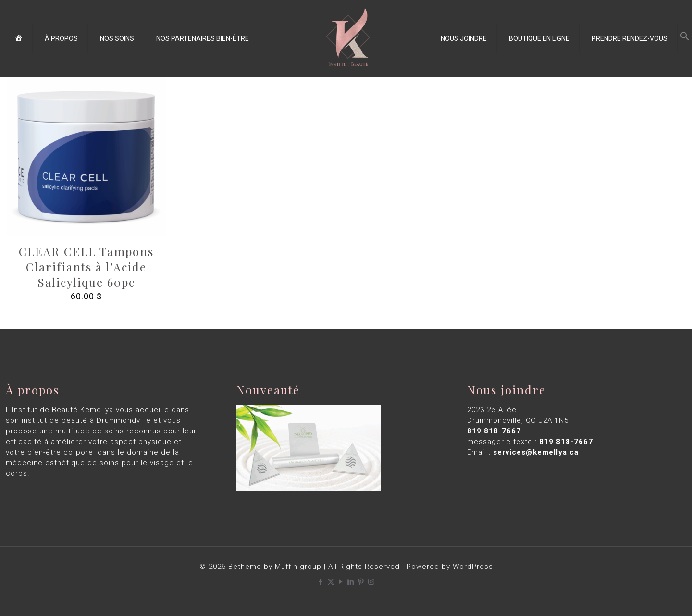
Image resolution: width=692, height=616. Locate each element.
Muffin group (298, 567)
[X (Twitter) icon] (331, 582)
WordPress (473, 567)
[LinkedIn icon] (351, 582)
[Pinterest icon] (361, 582)
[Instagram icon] (371, 582)
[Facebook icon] (321, 582)
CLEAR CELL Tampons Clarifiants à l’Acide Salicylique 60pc (86, 267)
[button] (685, 38)
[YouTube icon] (341, 582)
